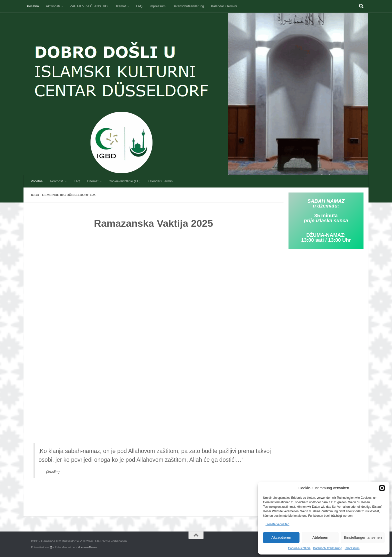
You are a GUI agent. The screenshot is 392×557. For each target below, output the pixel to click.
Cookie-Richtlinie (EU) (125, 181)
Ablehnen (320, 537)
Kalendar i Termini (224, 6)
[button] (382, 488)
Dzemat (120, 6)
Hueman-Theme (87, 547)
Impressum (352, 548)
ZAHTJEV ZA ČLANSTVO (89, 6)
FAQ (139, 6)
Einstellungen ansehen (363, 537)
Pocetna (33, 6)
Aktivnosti (53, 6)
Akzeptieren (281, 537)
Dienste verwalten (277, 524)
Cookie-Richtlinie (299, 548)
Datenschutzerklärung (328, 548)
